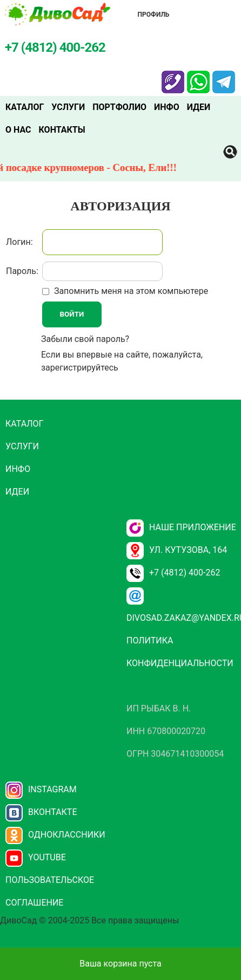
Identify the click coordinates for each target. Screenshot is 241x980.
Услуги (68, 107)
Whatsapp (198, 77)
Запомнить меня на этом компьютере (130, 291)
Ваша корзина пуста (120, 964)
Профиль (154, 15)
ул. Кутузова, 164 (177, 550)
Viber (173, 77)
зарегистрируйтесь (80, 368)
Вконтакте (41, 812)
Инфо (167, 107)
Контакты (62, 130)
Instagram (41, 789)
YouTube (36, 857)
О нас (18, 130)
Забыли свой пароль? (85, 339)
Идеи (199, 107)
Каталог (25, 107)
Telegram (224, 77)
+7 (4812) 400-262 (173, 573)
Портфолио (119, 107)
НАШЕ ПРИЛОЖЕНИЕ (181, 527)
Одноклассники (55, 835)
